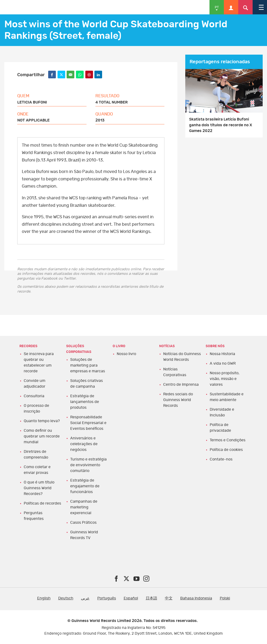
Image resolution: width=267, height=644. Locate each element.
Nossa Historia (222, 354)
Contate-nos (221, 459)
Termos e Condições (228, 440)
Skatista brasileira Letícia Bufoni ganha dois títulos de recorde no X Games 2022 (221, 125)
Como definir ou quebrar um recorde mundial (42, 436)
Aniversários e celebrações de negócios (84, 444)
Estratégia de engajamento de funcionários (85, 486)
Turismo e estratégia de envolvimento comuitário (88, 465)
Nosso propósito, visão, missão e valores (225, 379)
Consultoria (34, 396)
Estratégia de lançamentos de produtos (85, 402)
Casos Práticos (83, 523)
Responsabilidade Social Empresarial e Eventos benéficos (88, 423)
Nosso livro (126, 354)
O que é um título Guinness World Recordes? (39, 488)
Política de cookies (226, 450)
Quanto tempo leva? (42, 421)
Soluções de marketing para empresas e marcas (88, 365)
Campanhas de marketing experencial (84, 507)
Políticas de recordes (42, 503)
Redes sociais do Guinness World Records (178, 400)
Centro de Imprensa (181, 385)
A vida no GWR (223, 363)
